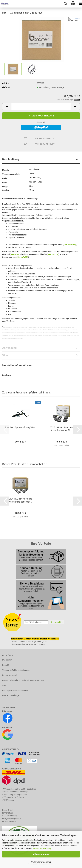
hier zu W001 (23, 257)
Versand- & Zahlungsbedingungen (17, 670)
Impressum (7, 660)
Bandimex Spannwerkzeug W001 (20, 427)
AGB (4, 685)
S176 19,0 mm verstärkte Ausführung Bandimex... (20, 500)
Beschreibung (11, 159)
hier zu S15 (53, 254)
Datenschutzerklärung (42, 848)
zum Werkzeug (70, 245)
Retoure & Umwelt (10, 675)
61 (18, 254)
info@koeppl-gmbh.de (12, 818)
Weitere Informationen (41, 862)
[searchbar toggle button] (65, 4)
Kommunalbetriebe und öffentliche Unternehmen (23, 680)
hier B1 (14, 254)
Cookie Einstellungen (11, 695)
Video (6, 355)
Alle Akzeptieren (41, 854)
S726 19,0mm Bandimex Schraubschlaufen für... (61, 429)
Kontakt (6, 665)
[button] (7, 107)
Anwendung (9, 348)
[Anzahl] (41, 107)
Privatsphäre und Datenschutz (15, 691)
